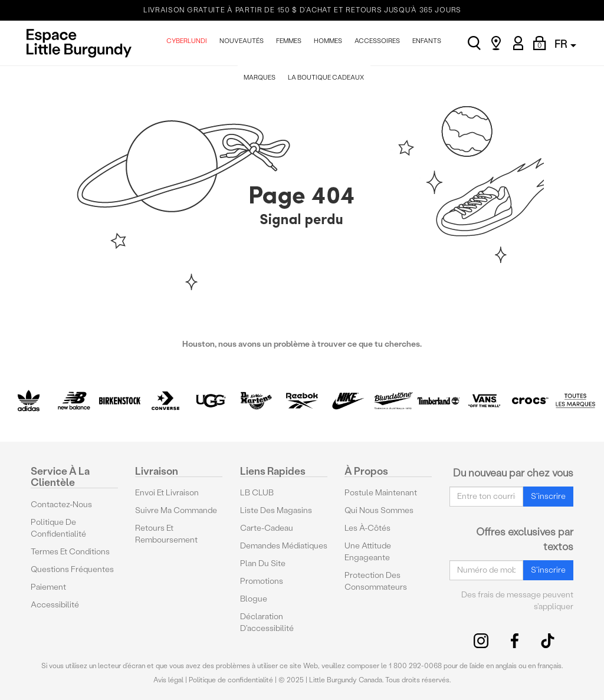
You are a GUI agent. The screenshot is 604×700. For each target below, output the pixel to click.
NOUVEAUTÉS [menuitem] (242, 41)
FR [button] (565, 44)
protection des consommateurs (376, 581)
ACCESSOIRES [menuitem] (377, 41)
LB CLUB (257, 493)
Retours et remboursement (166, 534)
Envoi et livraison (167, 493)
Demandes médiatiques (284, 546)
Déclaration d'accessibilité (267, 622)
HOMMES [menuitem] (328, 41)
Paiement (48, 587)
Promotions (262, 581)
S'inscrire (548, 496)
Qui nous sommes (379, 510)
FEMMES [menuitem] (289, 41)
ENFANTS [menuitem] (427, 41)
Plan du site (263, 563)
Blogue (254, 599)
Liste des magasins (276, 510)
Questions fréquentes (72, 569)
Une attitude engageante (368, 552)
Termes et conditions (70, 552)
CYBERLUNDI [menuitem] (187, 41)
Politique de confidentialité (58, 528)
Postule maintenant (381, 493)
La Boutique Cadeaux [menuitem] (326, 78)
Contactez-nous (61, 505)
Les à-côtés (367, 528)
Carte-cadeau (267, 528)
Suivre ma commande (176, 510)
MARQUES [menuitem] (260, 78)
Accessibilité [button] (55, 605)
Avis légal (168, 680)
